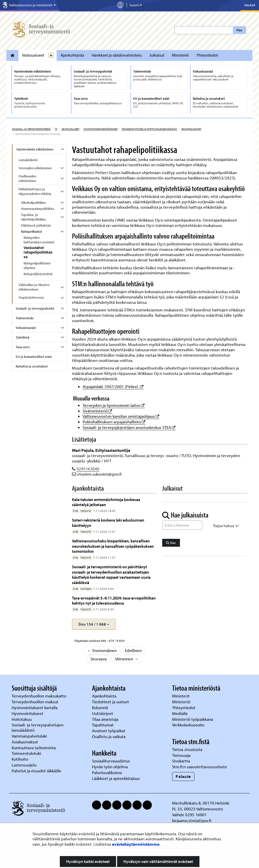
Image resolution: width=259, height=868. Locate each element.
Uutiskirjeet (103, 713)
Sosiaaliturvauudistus (111, 761)
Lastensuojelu (25, 765)
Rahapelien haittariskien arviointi (39, 240)
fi (56, 129)
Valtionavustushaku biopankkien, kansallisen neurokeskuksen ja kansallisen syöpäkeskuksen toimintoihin (113, 546)
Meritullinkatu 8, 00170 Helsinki (201, 803)
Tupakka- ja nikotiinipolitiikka (33, 217)
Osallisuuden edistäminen (27, 178)
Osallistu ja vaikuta (109, 736)
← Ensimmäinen (102, 650)
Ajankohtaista (72, 55)
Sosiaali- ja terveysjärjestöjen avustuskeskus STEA (129, 427)
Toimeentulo (25, 318)
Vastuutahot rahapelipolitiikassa (38, 252)
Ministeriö (180, 55)
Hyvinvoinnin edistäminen (100, 129)
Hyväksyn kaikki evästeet (88, 861)
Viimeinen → (127, 659)
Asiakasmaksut (25, 742)
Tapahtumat (103, 725)
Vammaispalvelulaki (30, 736)
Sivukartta (181, 761)
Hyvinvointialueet (28, 713)
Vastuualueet (33, 55)
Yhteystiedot (207, 55)
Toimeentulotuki (27, 753)
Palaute (183, 776)
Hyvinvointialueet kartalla (35, 707)
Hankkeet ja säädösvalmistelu (117, 55)
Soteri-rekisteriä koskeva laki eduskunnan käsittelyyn (108, 522)
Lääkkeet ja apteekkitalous (116, 778)
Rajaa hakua (226, 526)
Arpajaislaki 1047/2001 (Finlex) (113, 386)
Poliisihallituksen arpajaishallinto (114, 422)
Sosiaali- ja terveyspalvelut (35, 308)
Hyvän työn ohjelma (110, 767)
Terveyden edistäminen (35, 168)
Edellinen (133, 650)
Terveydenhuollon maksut (35, 702)
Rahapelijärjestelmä (38, 274)
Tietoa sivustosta (187, 749)
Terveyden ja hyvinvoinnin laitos (114, 405)
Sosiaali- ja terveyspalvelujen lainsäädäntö (38, 727)
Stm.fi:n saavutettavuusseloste (200, 767)
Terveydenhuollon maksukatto (39, 696)
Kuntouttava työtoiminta (34, 748)
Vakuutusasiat (26, 328)
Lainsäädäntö (28, 160)
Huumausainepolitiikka (38, 209)
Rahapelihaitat (191, 129)
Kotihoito (20, 759)
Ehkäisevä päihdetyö (36, 225)
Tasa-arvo (23, 347)
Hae (239, 30)
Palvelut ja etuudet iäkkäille (36, 771)
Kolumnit (101, 707)
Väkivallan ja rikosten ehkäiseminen (34, 287)
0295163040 (88, 469)
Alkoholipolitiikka (33, 203)
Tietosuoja (181, 755)
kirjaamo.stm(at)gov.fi (192, 820)
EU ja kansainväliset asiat (34, 357)
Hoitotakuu (22, 719)
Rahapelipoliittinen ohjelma (37, 265)
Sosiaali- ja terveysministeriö (31, 129)
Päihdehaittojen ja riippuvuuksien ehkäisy (149, 129)
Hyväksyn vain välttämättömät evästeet (158, 861)
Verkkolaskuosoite (189, 725)
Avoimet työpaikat (109, 731)
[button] (94, 624)
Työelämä (23, 337)
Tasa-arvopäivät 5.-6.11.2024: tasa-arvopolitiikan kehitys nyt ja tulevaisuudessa (114, 600)
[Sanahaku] (182, 525)
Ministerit (181, 696)
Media (250, 5)
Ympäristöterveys (31, 297)
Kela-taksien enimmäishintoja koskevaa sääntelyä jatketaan (106, 502)
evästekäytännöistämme (136, 844)
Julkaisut (157, 55)
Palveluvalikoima (107, 772)
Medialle (180, 713)
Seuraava (99, 659)
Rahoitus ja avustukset (32, 366)
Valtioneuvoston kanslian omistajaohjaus (121, 416)
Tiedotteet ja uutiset (111, 702)
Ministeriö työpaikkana (193, 719)
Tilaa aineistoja (105, 719)
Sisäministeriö (97, 411)
